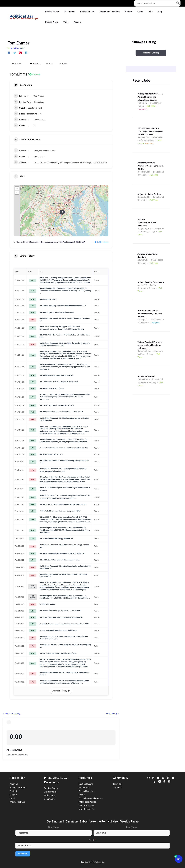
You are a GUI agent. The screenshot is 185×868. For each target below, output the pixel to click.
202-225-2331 (40, 157)
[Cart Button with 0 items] (179, 862)
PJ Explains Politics (87, 802)
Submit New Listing (151, 53)
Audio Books (50, 795)
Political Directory (87, 791)
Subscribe (23, 854)
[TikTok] (155, 781)
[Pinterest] (20, 53)
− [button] (17, 192)
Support (13, 795)
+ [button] (17, 189)
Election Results (86, 784)
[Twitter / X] (168, 778)
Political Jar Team (18, 788)
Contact (13, 791)
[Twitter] (15, 53)
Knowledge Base (17, 802)
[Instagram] (153, 778)
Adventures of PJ (86, 809)
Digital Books (50, 792)
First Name (54, 827)
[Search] (178, 3)
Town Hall (117, 784)
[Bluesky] (173, 778)
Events (82, 795)
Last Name (132, 827)
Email (91, 840)
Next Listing (112, 714)
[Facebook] (9, 53)
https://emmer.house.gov (44, 151)
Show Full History (61, 691)
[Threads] (160, 781)
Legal (12, 798)
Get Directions (101, 242)
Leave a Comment (16, 48)
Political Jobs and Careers (90, 798)
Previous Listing (11, 714)
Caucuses (117, 788)
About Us (14, 784)
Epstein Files (84, 788)
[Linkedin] (26, 53)
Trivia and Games (86, 806)
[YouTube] (158, 778)
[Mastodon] (164, 781)
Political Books (51, 788)
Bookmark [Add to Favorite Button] (35, 64)
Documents (49, 799)
